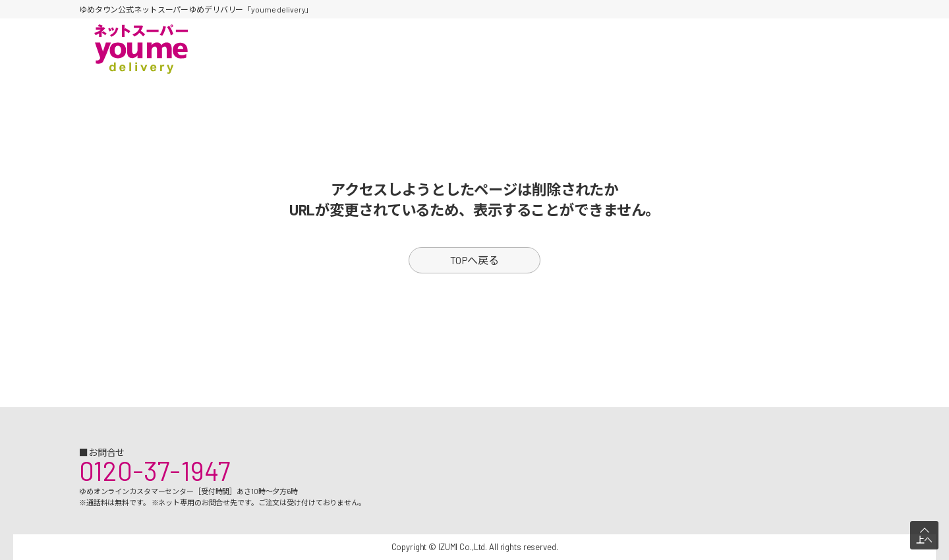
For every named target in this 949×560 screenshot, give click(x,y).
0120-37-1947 (155, 470)
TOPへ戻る (474, 260)
